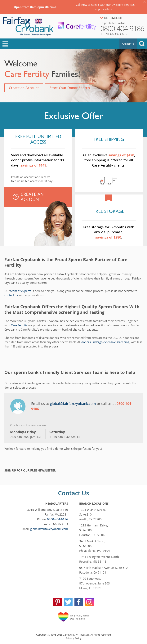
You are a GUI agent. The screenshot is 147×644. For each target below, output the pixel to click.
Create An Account (32, 197)
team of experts (21, 291)
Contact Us (73, 493)
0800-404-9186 (58, 519)
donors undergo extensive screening (105, 342)
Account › (128, 44)
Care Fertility (19, 325)
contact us (11, 295)
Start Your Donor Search (70, 88)
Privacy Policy (74, 638)
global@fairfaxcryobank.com (73, 404)
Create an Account (24, 88)
